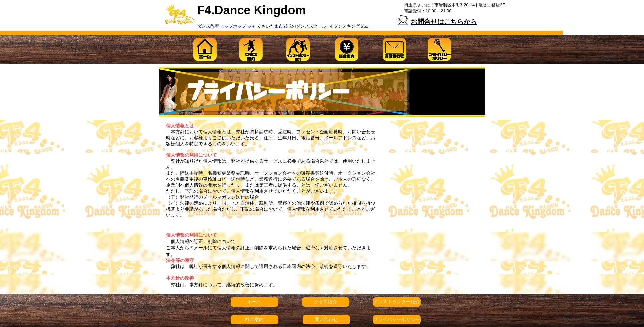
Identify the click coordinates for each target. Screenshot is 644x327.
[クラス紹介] (326, 302)
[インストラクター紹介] (397, 302)
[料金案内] (255, 320)
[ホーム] (255, 302)
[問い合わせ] (326, 320)
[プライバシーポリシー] (397, 320)
